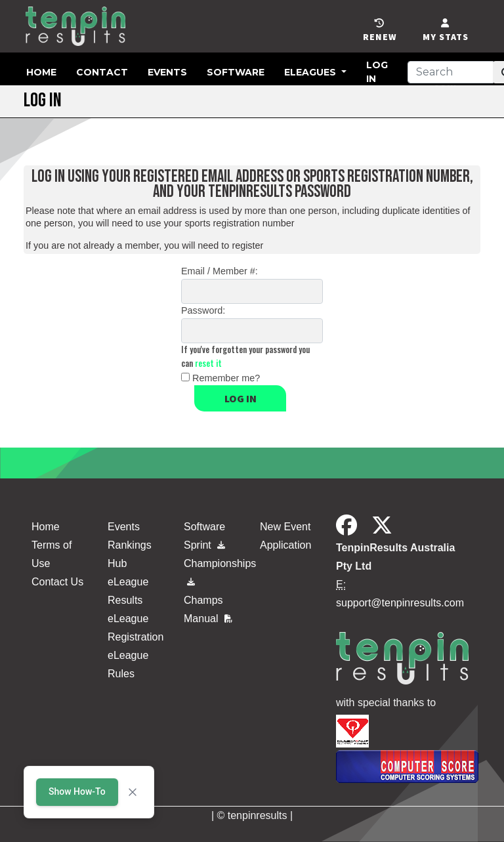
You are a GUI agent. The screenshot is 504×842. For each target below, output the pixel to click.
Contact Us (57, 582)
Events (167, 72)
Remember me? (226, 378)
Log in (241, 398)
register (247, 245)
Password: (203, 310)
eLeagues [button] (311, 72)
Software (236, 72)
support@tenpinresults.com (400, 603)
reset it (208, 363)
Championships (214, 570)
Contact (102, 72)
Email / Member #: (220, 271)
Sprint (204, 545)
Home (41, 72)
